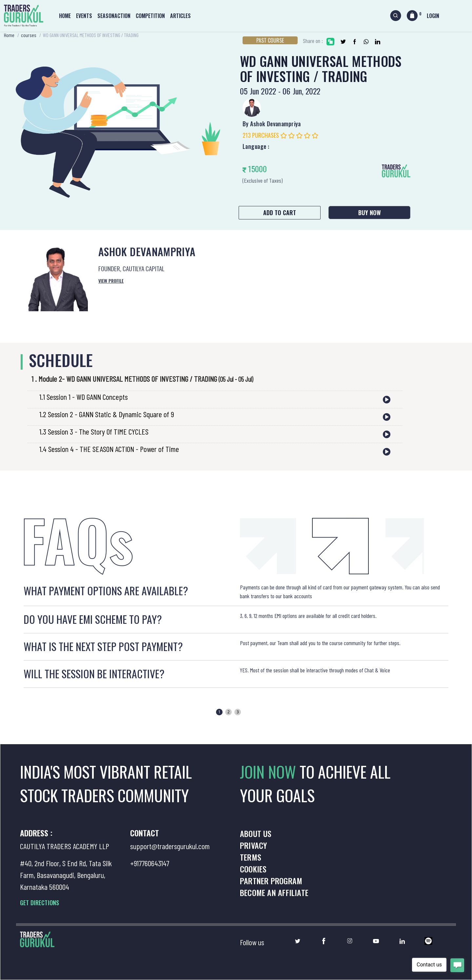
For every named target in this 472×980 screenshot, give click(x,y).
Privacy (253, 845)
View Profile (111, 281)
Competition (150, 16)
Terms (251, 857)
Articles (180, 16)
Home (65, 16)
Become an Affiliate (274, 892)
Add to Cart (280, 213)
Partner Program (271, 881)
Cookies (253, 869)
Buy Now (370, 213)
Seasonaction (114, 16)
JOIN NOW (270, 772)
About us (256, 833)
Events (84, 16)
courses (29, 35)
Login (433, 16)
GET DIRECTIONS (39, 903)
